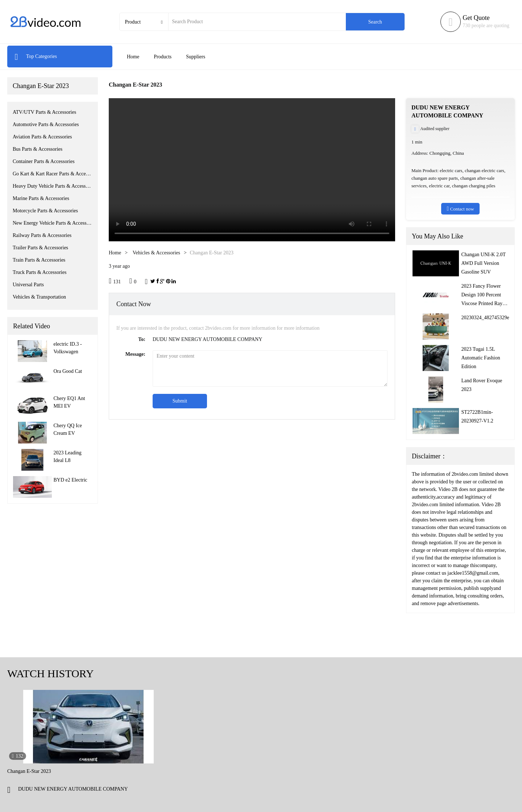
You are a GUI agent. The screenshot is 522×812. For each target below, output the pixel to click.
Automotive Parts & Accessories (46, 124)
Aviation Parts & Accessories (42, 137)
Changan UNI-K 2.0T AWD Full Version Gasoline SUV (484, 263)
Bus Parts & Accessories (38, 149)
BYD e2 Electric (71, 480)
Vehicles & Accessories (156, 253)
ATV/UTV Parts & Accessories (44, 112)
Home (133, 57)
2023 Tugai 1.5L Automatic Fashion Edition (481, 358)
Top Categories (36, 56)
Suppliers (196, 57)
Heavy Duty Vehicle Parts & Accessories (53, 186)
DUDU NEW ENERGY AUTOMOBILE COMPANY (73, 789)
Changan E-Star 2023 (41, 86)
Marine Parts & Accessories (41, 198)
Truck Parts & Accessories (40, 272)
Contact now (460, 209)
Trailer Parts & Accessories (40, 248)
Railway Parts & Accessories (42, 235)
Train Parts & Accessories (39, 260)
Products (163, 57)
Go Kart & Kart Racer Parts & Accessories (53, 174)
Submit (180, 401)
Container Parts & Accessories (44, 161)
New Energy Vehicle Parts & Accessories (53, 223)
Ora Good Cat (68, 371)
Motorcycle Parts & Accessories (45, 211)
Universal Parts (28, 285)
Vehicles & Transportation (39, 297)
